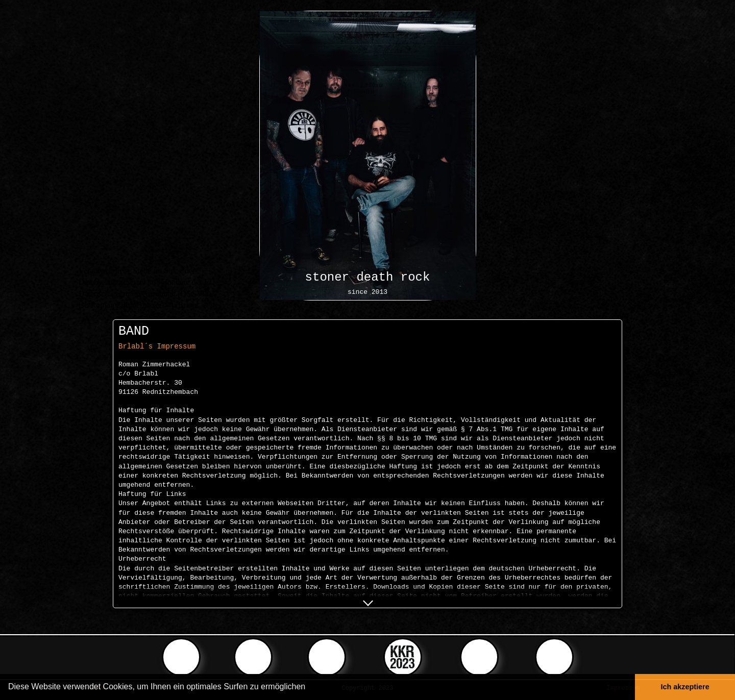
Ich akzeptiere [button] (685, 687)
